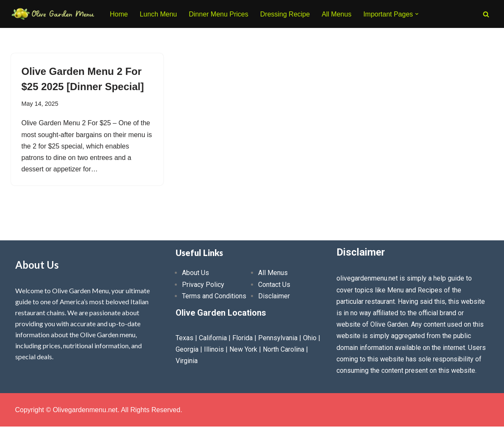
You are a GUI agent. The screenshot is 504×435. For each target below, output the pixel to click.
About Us (196, 273)
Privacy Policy (203, 285)
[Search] (486, 14)
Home (119, 14)
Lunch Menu (158, 14)
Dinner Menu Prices (219, 14)
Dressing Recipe (285, 14)
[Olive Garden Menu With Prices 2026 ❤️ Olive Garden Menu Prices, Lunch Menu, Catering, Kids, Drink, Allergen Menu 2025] (53, 14)
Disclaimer (274, 296)
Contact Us (274, 285)
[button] (417, 14)
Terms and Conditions (214, 296)
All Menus (336, 14)
